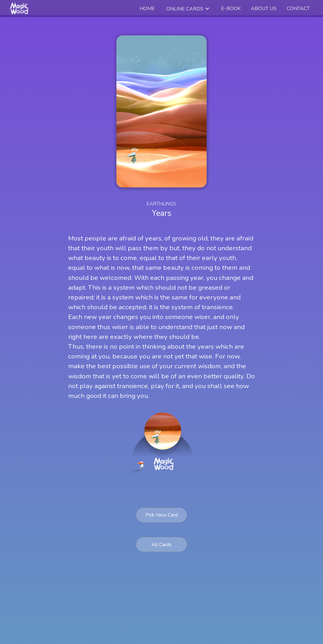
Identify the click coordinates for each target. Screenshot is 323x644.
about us (264, 9)
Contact (298, 9)
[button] (188, 9)
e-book (231, 9)
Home (147, 9)
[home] (20, 9)
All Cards (161, 545)
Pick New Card (162, 515)
